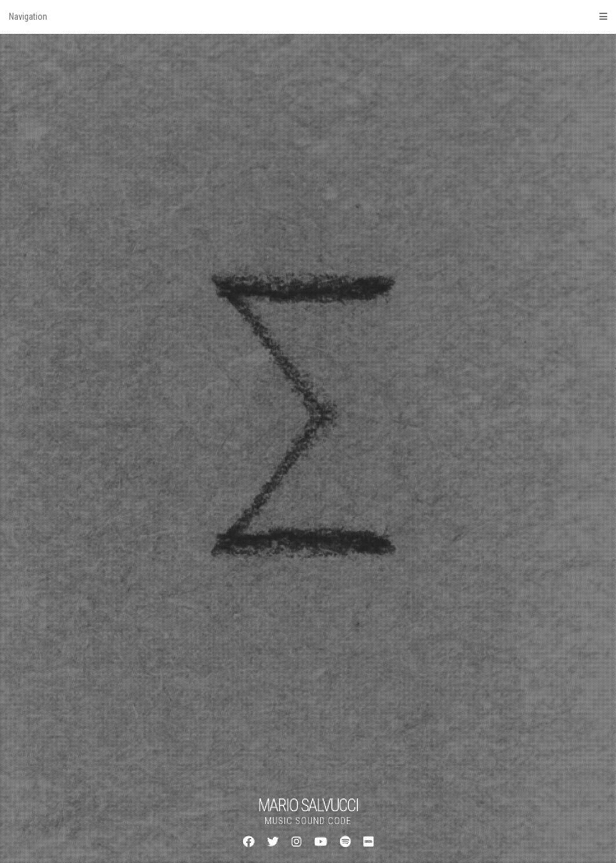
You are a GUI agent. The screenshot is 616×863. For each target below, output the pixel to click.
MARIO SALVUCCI (308, 806)
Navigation (308, 17)
